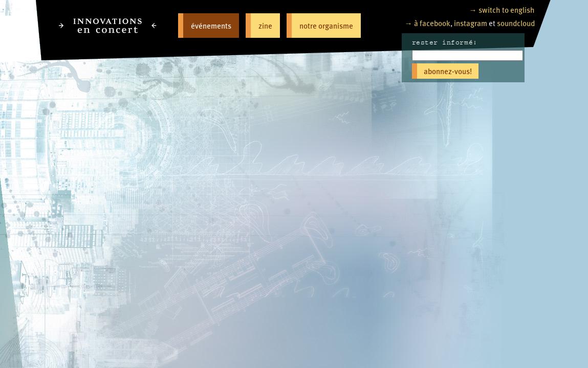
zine (265, 25)
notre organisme (326, 25)
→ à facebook (428, 23)
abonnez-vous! (448, 71)
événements (211, 25)
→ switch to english (502, 9)
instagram (471, 23)
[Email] (467, 55)
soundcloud (516, 23)
